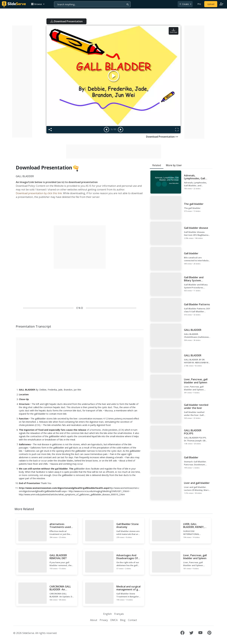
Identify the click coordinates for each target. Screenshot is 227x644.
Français (119, 614)
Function (24, 419)
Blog (123, 620)
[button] (38, 4)
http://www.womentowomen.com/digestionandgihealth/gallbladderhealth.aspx (64, 488)
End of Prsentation (29, 483)
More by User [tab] (174, 165)
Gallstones (25, 444)
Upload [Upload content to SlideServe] (211, 4)
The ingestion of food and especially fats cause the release (53, 430)
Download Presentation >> (162, 137)
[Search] (92, 4)
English (107, 614)
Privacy (104, 620)
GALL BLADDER (27, 390)
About (94, 620)
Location (24, 394)
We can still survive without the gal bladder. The (46, 469)
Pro (199, 4)
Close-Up (24, 399)
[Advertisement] (22, 82)
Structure (24, 404)
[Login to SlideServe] (221, 4)
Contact (132, 620)
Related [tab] (157, 165)
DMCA (114, 620)
